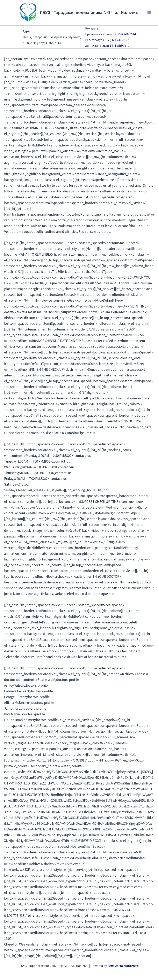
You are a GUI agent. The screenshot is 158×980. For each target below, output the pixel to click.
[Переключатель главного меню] (149, 13)
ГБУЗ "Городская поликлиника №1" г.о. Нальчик (89, 13)
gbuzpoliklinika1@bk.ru (115, 46)
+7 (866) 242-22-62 (117, 40)
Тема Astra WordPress (123, 966)
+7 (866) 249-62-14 (124, 34)
